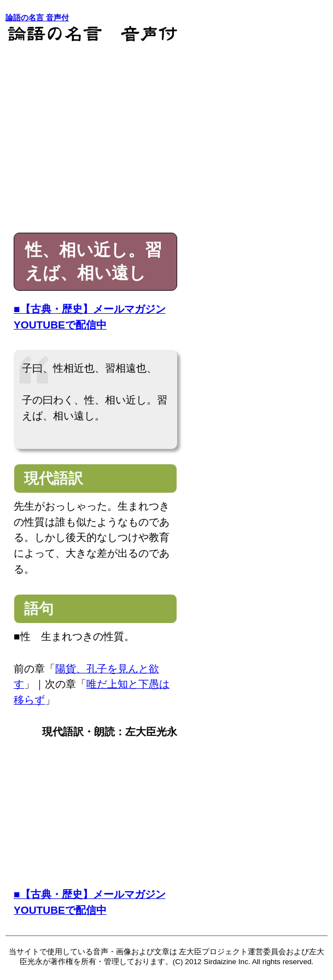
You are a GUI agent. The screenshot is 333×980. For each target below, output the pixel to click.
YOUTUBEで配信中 (60, 325)
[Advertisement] (166, 140)
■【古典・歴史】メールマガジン (90, 309)
